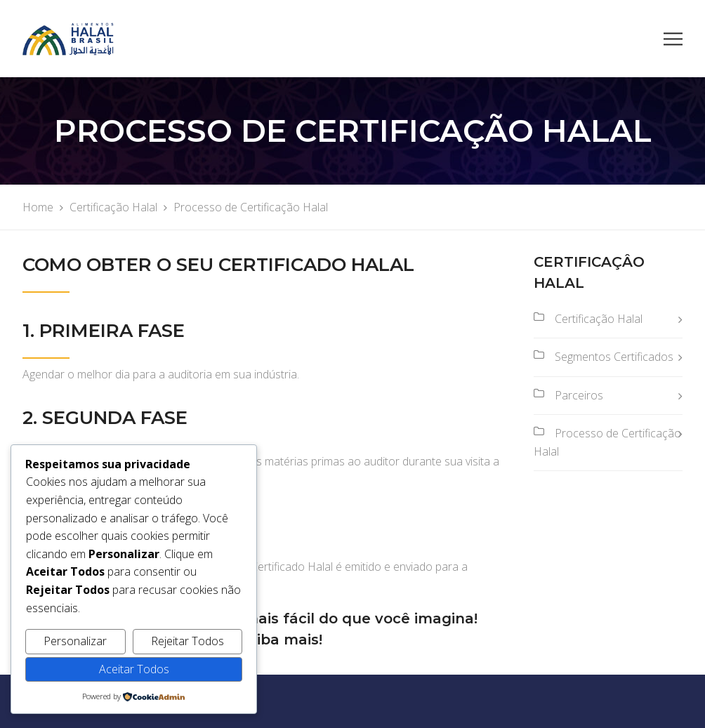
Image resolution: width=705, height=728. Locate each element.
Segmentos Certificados (614, 357)
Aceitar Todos (134, 669)
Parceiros (579, 395)
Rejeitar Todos (187, 641)
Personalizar (75, 641)
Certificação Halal (599, 319)
